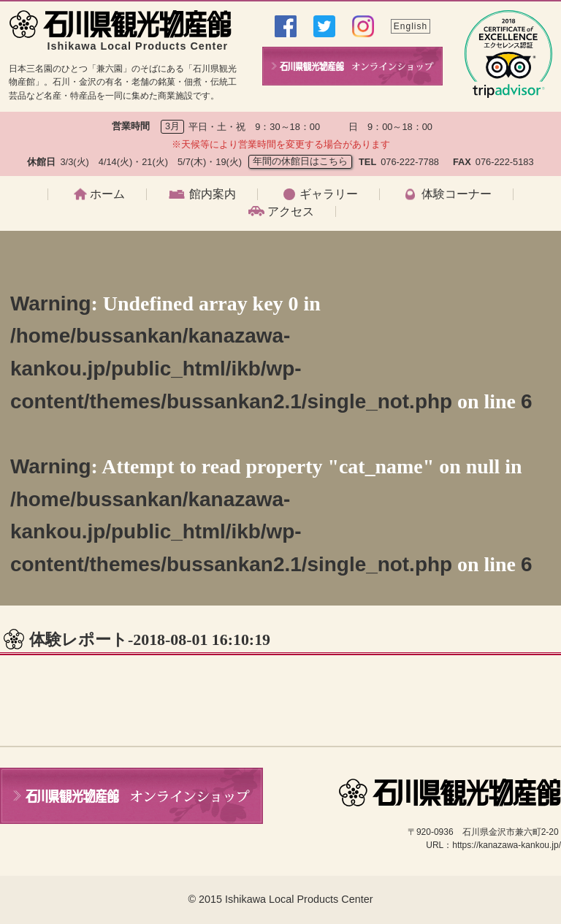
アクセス (291, 212)
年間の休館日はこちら (300, 161)
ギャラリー (329, 194)
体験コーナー (457, 194)
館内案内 (213, 194)
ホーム (107, 194)
